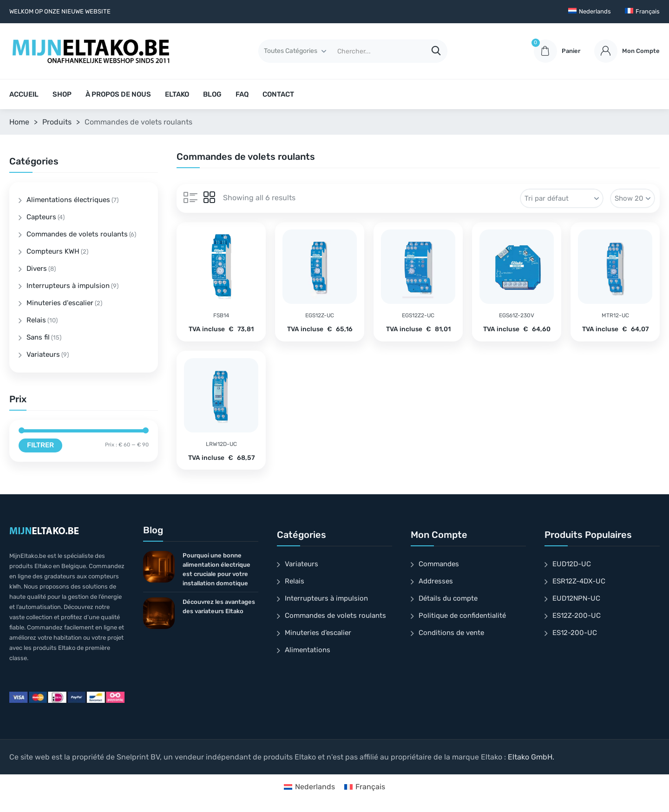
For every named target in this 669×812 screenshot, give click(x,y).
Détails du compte (448, 598)
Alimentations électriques (68, 200)
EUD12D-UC (572, 564)
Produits (57, 122)
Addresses (436, 581)
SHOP (62, 94)
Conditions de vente (451, 633)
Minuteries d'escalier (60, 303)
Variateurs (43, 354)
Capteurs (41, 217)
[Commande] (562, 198)
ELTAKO (177, 94)
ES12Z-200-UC (577, 616)
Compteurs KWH (53, 251)
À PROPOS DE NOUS (118, 94)
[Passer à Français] (365, 787)
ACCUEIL (24, 94)
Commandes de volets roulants (77, 234)
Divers (37, 268)
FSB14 (221, 315)
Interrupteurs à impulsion (68, 286)
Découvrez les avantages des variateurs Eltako (219, 606)
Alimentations (308, 650)
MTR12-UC (615, 315)
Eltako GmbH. (531, 757)
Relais (36, 320)
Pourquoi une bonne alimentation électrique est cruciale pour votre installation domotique (216, 569)
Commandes (439, 564)
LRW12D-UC (221, 444)
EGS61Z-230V (517, 315)
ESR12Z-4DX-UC (579, 581)
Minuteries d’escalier (318, 633)
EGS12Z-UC (320, 315)
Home (19, 122)
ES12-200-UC (575, 633)
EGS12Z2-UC (418, 315)
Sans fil (38, 337)
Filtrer (40, 445)
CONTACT (278, 94)
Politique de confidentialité (462, 616)
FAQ (242, 94)
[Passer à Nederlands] (590, 12)
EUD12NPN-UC (576, 598)
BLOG (212, 94)
